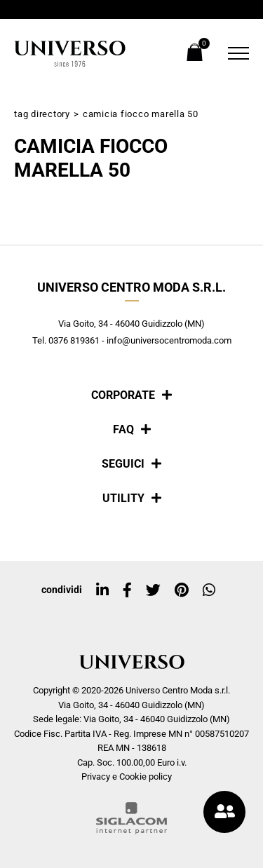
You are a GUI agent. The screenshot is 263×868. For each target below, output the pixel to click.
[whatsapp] (209, 590)
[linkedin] (102, 590)
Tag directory (42, 114)
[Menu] (235, 53)
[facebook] (127, 590)
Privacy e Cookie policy (127, 777)
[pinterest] (182, 590)
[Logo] (70, 54)
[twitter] (153, 590)
